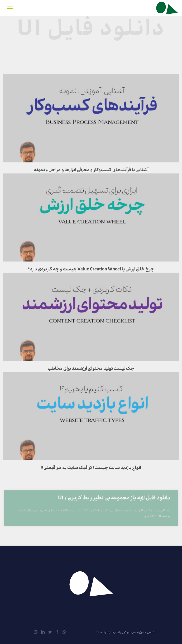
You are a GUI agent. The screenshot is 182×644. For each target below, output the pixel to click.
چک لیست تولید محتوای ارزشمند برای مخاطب (91, 396)
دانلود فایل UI (91, 30)
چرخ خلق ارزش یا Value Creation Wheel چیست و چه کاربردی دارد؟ (91, 297)
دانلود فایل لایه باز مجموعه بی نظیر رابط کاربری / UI (114, 509)
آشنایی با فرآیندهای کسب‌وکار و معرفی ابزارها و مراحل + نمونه (91, 198)
